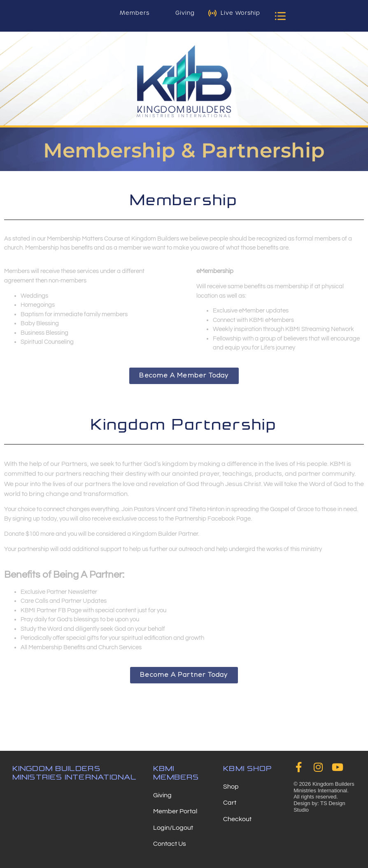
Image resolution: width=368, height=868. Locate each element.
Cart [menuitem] (230, 803)
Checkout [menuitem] (237, 819)
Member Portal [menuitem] (175, 811)
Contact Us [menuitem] (170, 844)
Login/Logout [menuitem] (173, 828)
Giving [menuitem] (162, 795)
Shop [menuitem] (231, 787)
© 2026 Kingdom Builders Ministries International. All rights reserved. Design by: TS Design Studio (324, 797)
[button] (280, 16)
